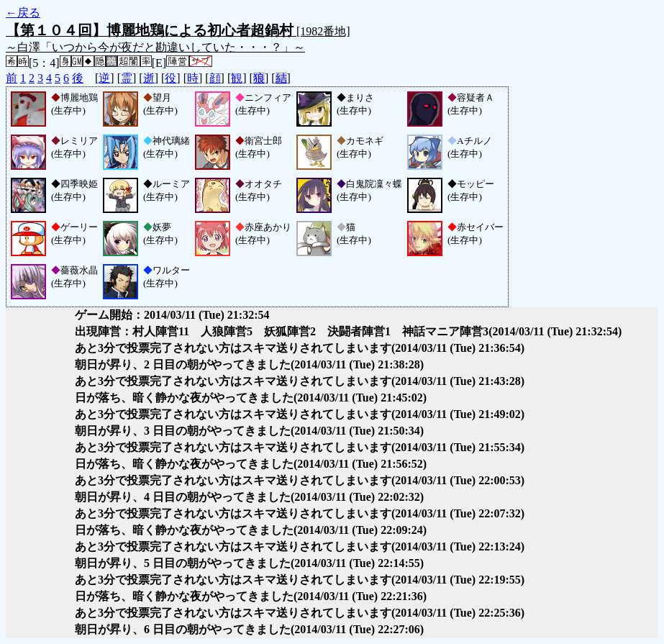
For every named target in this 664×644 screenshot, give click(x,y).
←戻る (23, 13)
